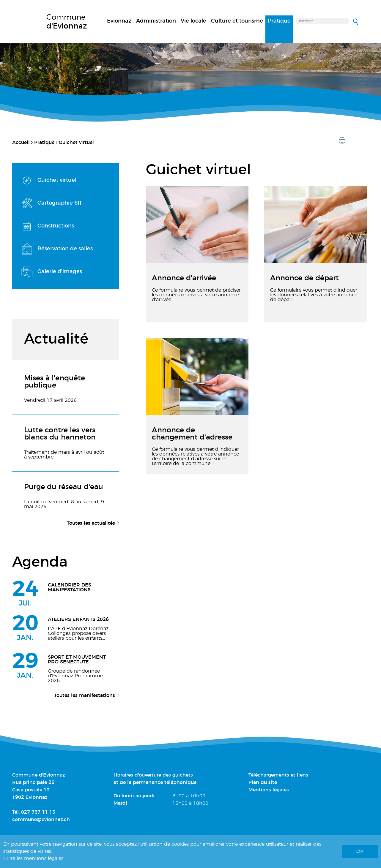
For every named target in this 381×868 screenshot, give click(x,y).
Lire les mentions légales (35, 858)
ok (360, 851)
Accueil (21, 143)
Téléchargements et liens (278, 775)
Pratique (279, 21)
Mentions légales (269, 790)
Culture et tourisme (237, 21)
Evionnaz (119, 21)
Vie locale (193, 21)
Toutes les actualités (91, 523)
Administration (156, 21)
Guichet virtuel (76, 143)
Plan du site (263, 782)
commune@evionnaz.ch (41, 820)
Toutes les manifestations (85, 695)
